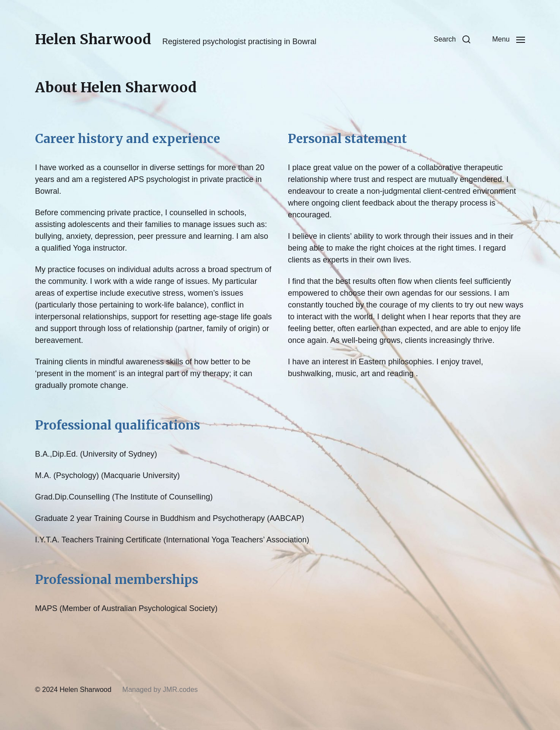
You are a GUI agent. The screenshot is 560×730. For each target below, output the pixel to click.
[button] (452, 39)
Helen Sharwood (93, 39)
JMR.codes (180, 690)
